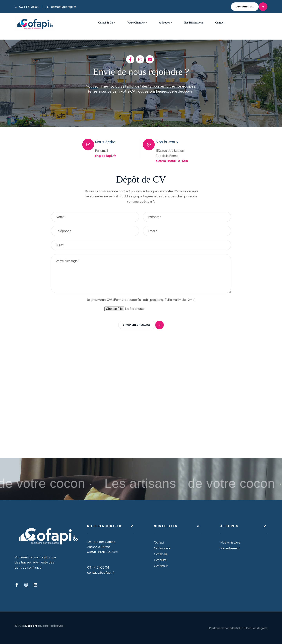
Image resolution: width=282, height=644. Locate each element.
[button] (249, 7)
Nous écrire (110, 142)
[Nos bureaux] (149, 145)
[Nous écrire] (88, 145)
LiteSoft (31, 625)
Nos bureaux (172, 142)
